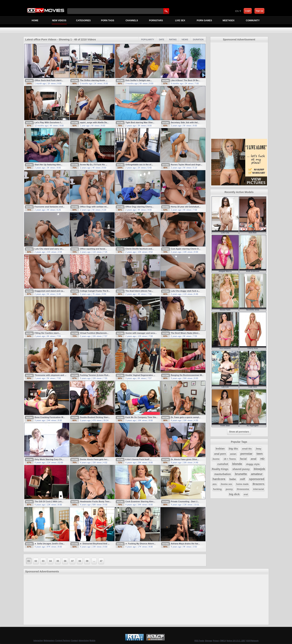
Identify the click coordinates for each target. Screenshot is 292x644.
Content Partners (63, 641)
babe (233, 479)
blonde (237, 464)
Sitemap (209, 641)
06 (65, 561)
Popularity (148, 40)
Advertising (84, 641)
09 (87, 561)
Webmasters (49, 641)
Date (162, 40)
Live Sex (180, 20)
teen (260, 454)
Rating (173, 40)
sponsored (257, 479)
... (94, 561)
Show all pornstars (239, 432)
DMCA (223, 641)
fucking (217, 489)
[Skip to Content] (192, 11)
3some (216, 459)
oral (246, 494)
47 (101, 561)
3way (258, 449)
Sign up (259, 11)
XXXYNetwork (252, 641)
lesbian (220, 449)
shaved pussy (241, 469)
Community (253, 20)
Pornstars (156, 20)
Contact (74, 641)
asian (233, 454)
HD (262, 459)
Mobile (92, 641)
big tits (233, 448)
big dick (234, 494)
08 (80, 561)
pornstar (246, 454)
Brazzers (259, 484)
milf (243, 479)
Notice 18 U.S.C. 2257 (236, 641)
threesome (243, 489)
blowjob (259, 469)
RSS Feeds (199, 641)
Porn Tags (108, 20)
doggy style (253, 464)
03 (43, 561)
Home (35, 20)
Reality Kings (220, 469)
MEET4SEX (229, 20)
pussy (229, 489)
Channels (132, 20)
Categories (83, 20)
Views (185, 40)
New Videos (59, 22)
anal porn (220, 454)
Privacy (216, 641)
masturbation (223, 474)
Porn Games (204, 20)
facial (243, 459)
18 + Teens (230, 459)
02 (36, 561)
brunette (241, 474)
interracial (258, 489)
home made (242, 484)
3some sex (226, 484)
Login (248, 11)
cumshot (223, 464)
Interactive (38, 641)
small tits (247, 449)
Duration (198, 40)
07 (72, 561)
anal (253, 459)
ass (215, 484)
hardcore (219, 479)
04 (51, 561)
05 (58, 561)
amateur (257, 474)
